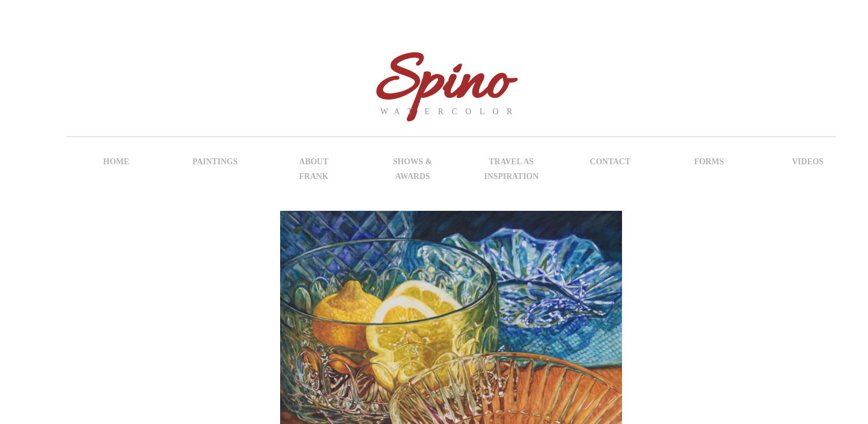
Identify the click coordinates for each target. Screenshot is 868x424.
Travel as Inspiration (511, 169)
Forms (709, 162)
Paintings (215, 162)
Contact (610, 162)
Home (116, 162)
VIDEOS (808, 162)
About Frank (314, 169)
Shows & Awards (413, 169)
